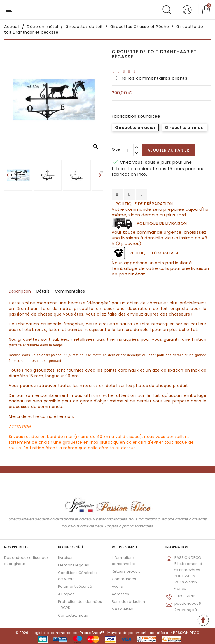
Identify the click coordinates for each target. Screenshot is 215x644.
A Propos (66, 594)
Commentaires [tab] (70, 291)
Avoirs (117, 586)
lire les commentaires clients (152, 78)
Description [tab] (20, 291)
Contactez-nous (73, 615)
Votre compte (125, 547)
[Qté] (129, 150)
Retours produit (126, 571)
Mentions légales (73, 565)
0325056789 (185, 596)
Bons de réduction (128, 602)
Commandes (124, 579)
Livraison (66, 558)
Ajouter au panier (169, 150)
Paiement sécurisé (75, 586)
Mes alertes (122, 609)
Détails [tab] (43, 291)
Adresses (120, 594)
